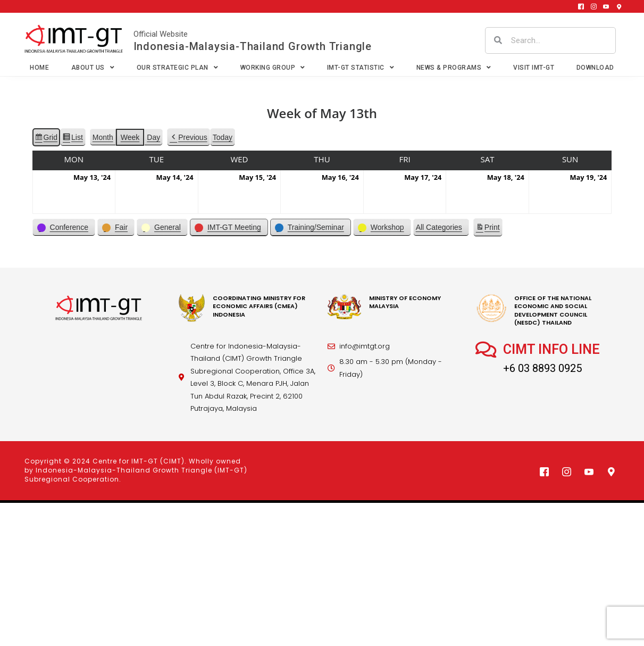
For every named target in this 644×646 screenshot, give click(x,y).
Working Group (273, 68)
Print (488, 229)
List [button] (73, 139)
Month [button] (103, 137)
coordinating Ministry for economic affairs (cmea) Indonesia (259, 306)
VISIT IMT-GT (534, 68)
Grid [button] (46, 139)
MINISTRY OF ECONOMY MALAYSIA (405, 302)
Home (39, 68)
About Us (93, 68)
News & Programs (454, 68)
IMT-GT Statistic (361, 68)
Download (595, 68)
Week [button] (130, 137)
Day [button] (153, 137)
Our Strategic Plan (178, 68)
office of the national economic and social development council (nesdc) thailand (553, 310)
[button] (188, 138)
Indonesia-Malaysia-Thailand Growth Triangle (253, 46)
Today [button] (223, 137)
